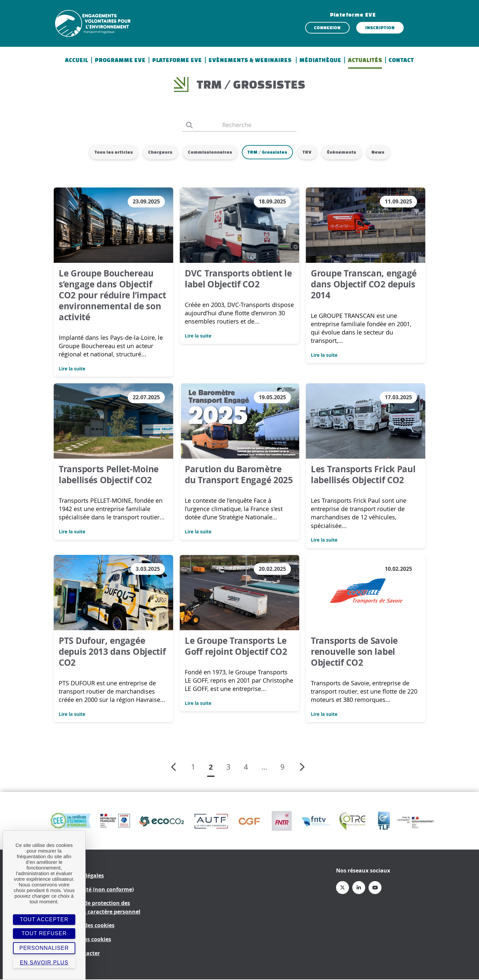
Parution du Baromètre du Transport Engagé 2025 (239, 475)
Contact (401, 60)
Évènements (345, 152)
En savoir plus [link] (44, 963)
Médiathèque (320, 60)
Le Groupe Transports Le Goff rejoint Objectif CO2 (236, 646)
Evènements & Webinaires (251, 60)
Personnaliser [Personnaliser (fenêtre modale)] (44, 948)
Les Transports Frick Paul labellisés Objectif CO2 (363, 475)
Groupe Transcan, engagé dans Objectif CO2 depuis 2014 (364, 284)
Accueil (77, 60)
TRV (309, 152)
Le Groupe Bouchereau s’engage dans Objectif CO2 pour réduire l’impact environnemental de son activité (112, 295)
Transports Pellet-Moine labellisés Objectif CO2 (109, 475)
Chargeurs (157, 152)
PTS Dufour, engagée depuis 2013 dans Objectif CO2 (112, 652)
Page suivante (305, 768)
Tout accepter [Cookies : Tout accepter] (44, 919)
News (383, 152)
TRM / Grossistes (267, 152)
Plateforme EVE (177, 60)
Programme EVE (120, 60)
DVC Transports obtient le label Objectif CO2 (238, 279)
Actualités (365, 60)
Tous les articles (109, 152)
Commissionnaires (208, 152)
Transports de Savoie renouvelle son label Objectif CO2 (354, 652)
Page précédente (173, 768)
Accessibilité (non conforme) (96, 890)
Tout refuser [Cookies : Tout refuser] (44, 933)
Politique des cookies (87, 926)
